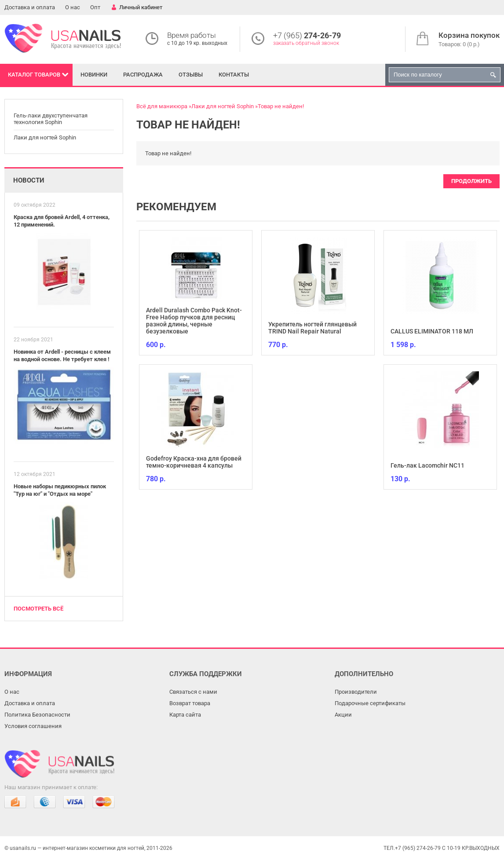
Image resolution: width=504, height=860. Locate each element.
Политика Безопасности (37, 715)
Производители (356, 692)
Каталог (34, 75)
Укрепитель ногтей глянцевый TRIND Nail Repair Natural (312, 328)
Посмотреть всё (38, 609)
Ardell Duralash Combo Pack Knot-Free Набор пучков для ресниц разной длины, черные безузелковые (194, 321)
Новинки (94, 75)
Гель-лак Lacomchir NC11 (427, 465)
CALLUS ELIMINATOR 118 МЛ (432, 331)
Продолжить (471, 181)
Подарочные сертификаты (370, 703)
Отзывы (191, 75)
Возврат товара (190, 703)
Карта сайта (185, 715)
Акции (343, 715)
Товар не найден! (281, 106)
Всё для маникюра (162, 106)
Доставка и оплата (30, 7)
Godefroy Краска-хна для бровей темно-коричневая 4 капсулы (194, 462)
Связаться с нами (193, 692)
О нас (73, 7)
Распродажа (143, 75)
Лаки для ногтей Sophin (45, 137)
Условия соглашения (33, 726)
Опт (95, 7)
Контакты (234, 75)
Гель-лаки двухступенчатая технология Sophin (51, 119)
